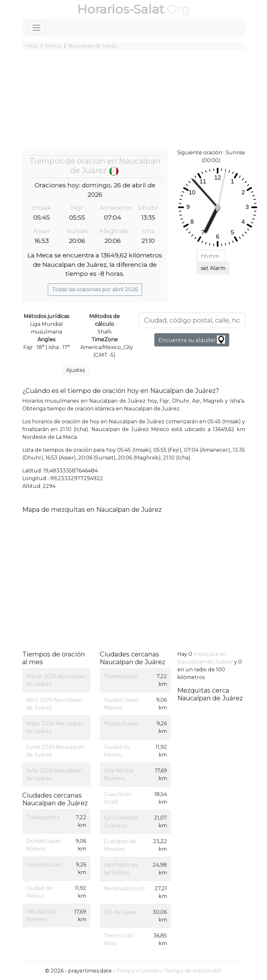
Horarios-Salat (121, 9)
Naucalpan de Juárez (93, 46)
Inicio (32, 46)
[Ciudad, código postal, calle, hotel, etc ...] (192, 320)
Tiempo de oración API (193, 971)
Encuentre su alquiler (192, 340)
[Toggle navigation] (36, 28)
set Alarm (213, 268)
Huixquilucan (44, 865)
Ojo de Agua (120, 912)
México (53, 46)
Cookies (149, 971)
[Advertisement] (134, 100)
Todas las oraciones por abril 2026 (95, 289)
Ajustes (76, 370)
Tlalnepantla (43, 817)
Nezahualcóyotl (124, 888)
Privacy (126, 971)
